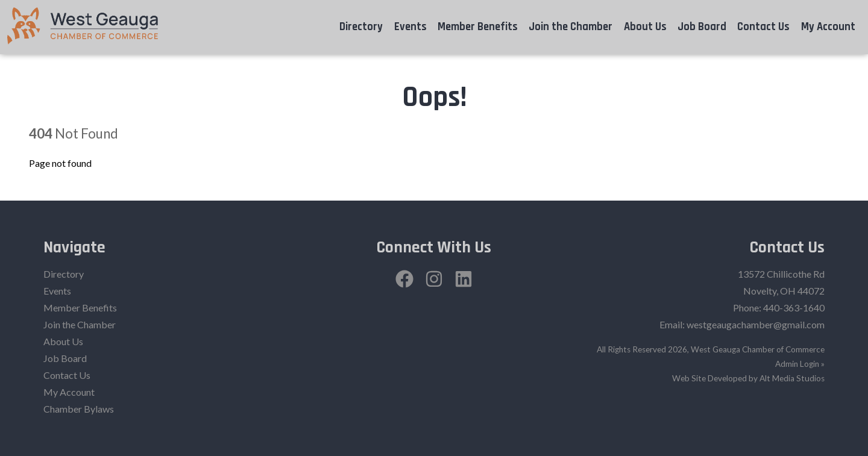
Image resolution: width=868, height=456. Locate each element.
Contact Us (763, 27)
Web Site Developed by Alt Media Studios (748, 378)
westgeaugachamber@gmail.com (756, 324)
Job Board (702, 27)
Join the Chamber (571, 27)
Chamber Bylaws (79, 409)
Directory (361, 27)
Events (410, 27)
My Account (828, 27)
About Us (645, 27)
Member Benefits (478, 27)
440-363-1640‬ (794, 308)
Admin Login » (800, 364)
